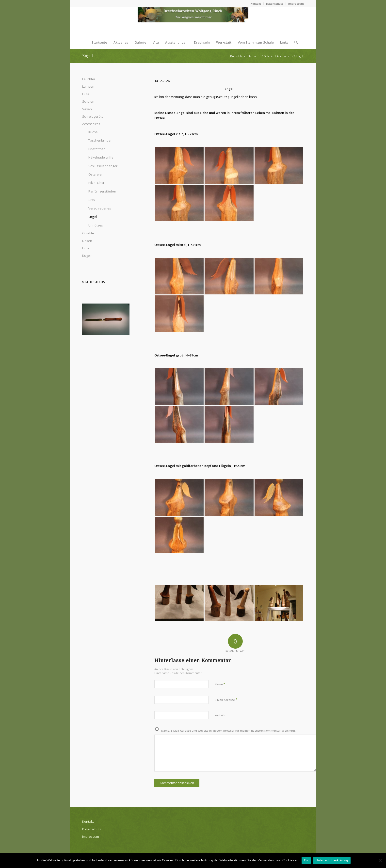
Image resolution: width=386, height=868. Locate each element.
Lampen (88, 86)
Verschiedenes (100, 208)
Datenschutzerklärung (332, 860)
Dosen (87, 241)
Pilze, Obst (96, 183)
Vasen (87, 109)
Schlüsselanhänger (103, 166)
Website (220, 715)
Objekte (88, 233)
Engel (88, 56)
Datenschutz (275, 4)
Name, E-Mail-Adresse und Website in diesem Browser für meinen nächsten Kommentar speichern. (228, 731)
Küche (93, 132)
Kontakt (256, 4)
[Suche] (294, 42)
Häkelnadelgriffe (101, 157)
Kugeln (87, 256)
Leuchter (89, 79)
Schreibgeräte (93, 116)
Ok (306, 860)
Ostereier (96, 174)
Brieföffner (97, 149)
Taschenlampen (100, 140)
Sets (92, 200)
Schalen (88, 101)
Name (220, 684)
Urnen (87, 248)
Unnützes (96, 225)
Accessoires (91, 124)
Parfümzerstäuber (102, 191)
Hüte (86, 94)
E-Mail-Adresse (226, 700)
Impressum (296, 4)
